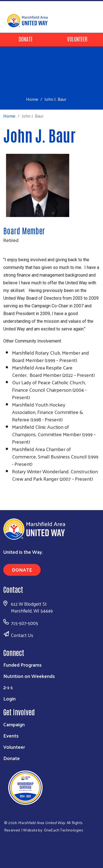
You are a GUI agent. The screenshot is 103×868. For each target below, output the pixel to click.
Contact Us (22, 635)
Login (9, 698)
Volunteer (77, 39)
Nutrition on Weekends (29, 676)
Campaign (14, 724)
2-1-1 (8, 687)
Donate (26, 39)
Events (11, 735)
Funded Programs (23, 665)
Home (32, 99)
